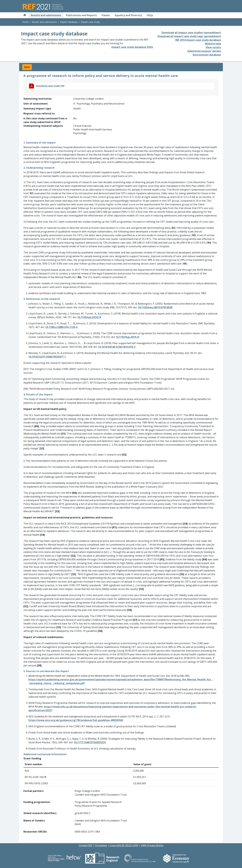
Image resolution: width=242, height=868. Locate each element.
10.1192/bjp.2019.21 (128, 337)
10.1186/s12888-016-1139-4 (61, 327)
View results (213, 47)
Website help (213, 44)
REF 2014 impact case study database (198, 40)
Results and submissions (46, 15)
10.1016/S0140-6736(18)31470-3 (117, 347)
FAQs (150, 15)
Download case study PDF (50, 86)
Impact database (69, 22)
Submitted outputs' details (204, 51)
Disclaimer (101, 845)
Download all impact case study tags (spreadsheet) (189, 36)
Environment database (207, 55)
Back (27, 67)
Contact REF (86, 845)
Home (25, 22)
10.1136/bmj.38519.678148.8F (155, 307)
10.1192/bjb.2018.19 (89, 317)
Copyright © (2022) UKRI (124, 845)
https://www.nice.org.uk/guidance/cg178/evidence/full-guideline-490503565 (76, 720)
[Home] (25, 15)
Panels (106, 15)
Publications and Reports (81, 15)
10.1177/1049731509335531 (90, 742)
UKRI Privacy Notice (152, 845)
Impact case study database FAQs (132, 47)
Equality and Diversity (128, 15)
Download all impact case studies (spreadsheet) (191, 33)
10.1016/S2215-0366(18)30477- (46, 357)
